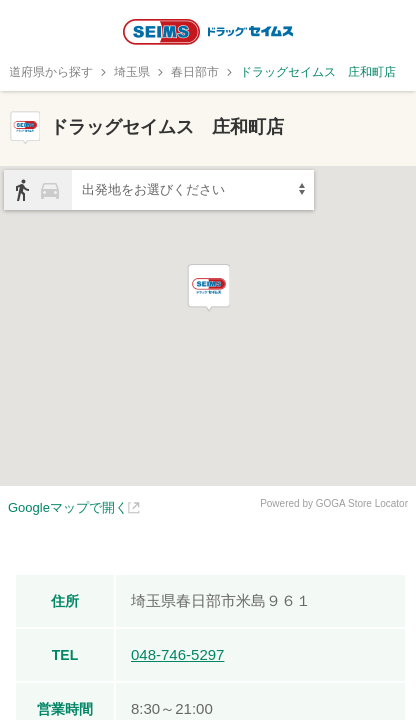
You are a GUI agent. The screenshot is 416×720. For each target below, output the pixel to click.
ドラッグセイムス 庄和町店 (318, 72)
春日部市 (195, 72)
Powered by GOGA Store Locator (334, 503)
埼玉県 (132, 72)
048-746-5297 (177, 654)
